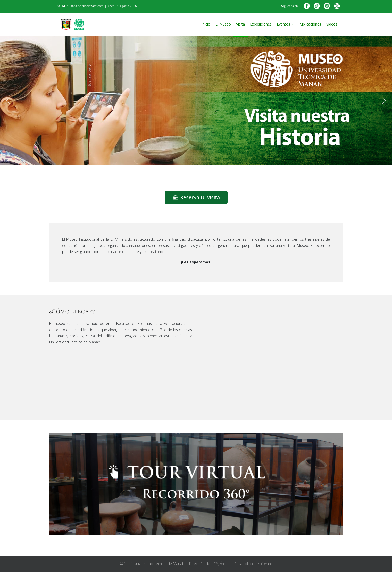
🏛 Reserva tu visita (196, 197)
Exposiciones (261, 24)
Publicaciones (310, 24)
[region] (196, 101)
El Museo (223, 24)
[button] (8, 101)
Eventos (283, 24)
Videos (332, 24)
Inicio (206, 24)
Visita (240, 24)
